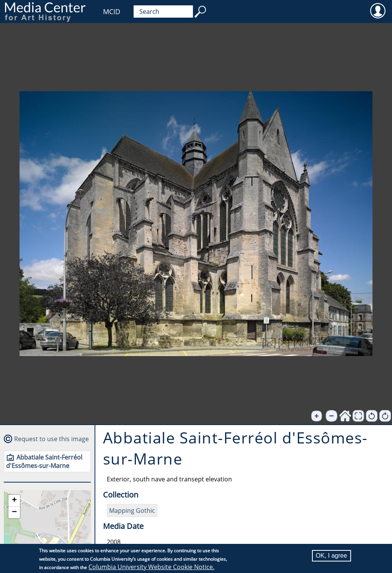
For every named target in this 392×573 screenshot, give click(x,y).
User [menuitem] (378, 10)
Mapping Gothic (132, 511)
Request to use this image (51, 439)
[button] (14, 501)
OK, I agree (332, 556)
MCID (112, 11)
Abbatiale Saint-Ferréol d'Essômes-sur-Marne (44, 461)
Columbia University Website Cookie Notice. (151, 567)
